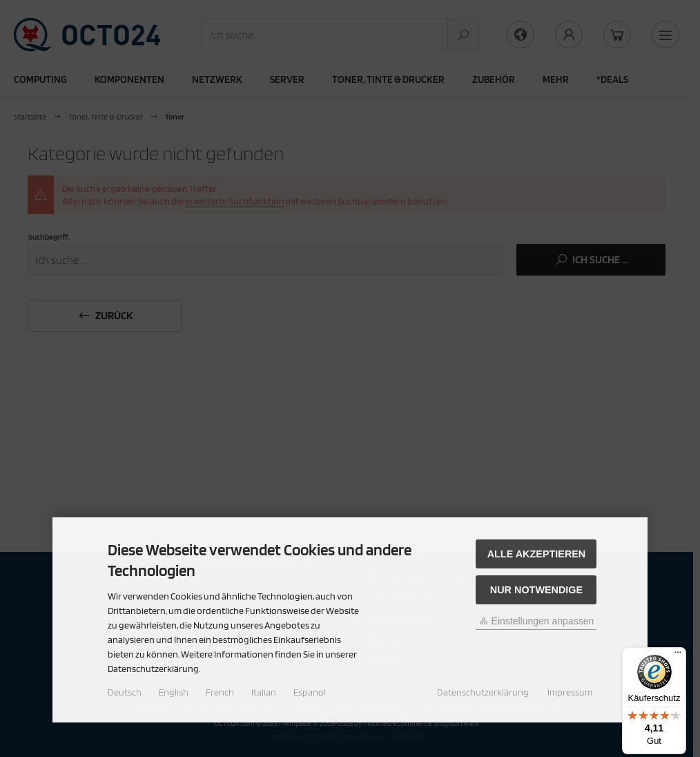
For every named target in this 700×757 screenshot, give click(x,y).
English (174, 692)
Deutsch (125, 692)
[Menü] (678, 655)
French (220, 692)
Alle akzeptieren (537, 554)
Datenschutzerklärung (483, 692)
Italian (264, 692)
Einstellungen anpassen (537, 621)
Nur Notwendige (536, 590)
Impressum (570, 692)
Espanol (310, 692)
